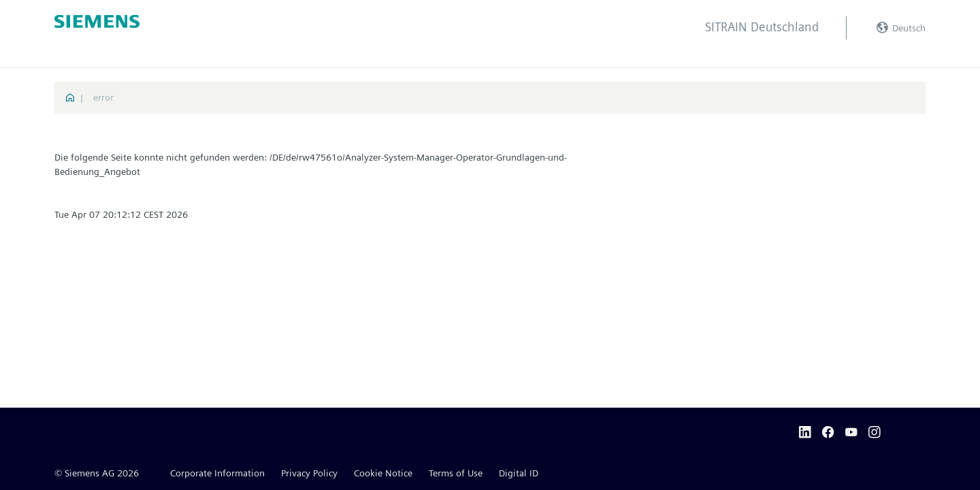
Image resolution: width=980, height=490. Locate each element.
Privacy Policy (309, 473)
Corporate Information (217, 473)
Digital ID (519, 473)
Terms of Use (456, 473)
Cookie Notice (383, 473)
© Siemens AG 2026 (97, 473)
